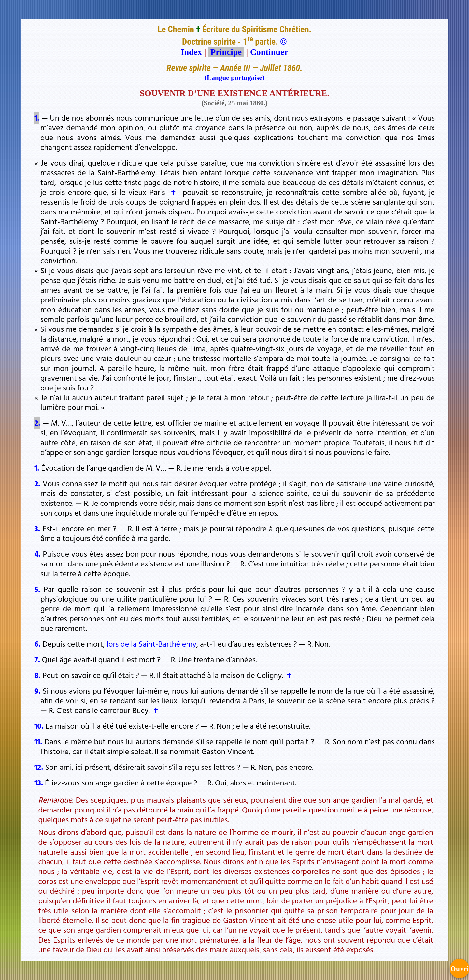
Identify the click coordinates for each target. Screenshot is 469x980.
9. (37, 691)
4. (37, 554)
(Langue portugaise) (234, 78)
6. (37, 644)
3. (37, 528)
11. (38, 741)
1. (37, 118)
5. (37, 589)
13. (39, 783)
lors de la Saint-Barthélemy (151, 644)
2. (37, 423)
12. (39, 767)
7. (37, 659)
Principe (226, 52)
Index (191, 52)
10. (39, 726)
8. (37, 675)
